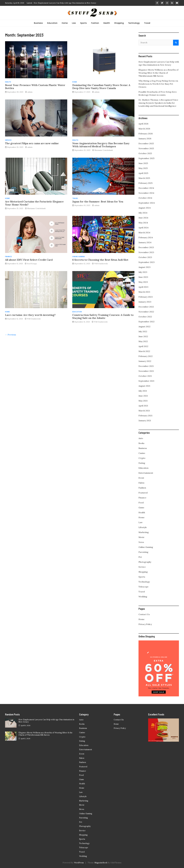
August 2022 (144, 326)
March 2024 (144, 233)
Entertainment (146, 473)
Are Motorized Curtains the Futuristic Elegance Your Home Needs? (34, 203)
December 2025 (146, 143)
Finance (8, 257)
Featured (143, 493)
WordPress (79, 863)
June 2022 (143, 336)
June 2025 (143, 163)
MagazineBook (101, 863)
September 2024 (147, 203)
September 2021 (146, 381)
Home (65, 23)
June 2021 (143, 396)
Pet (140, 557)
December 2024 (146, 188)
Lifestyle (143, 527)
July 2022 (143, 331)
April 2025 (143, 173)
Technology (134, 23)
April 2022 (143, 346)
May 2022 (143, 341)
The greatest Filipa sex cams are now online (32, 143)
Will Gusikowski (101, 264)
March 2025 (144, 178)
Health (107, 23)
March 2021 (144, 411)
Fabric (142, 483)
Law (74, 23)
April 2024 (143, 228)
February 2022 (146, 356)
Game (141, 508)
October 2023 (145, 257)
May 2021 (143, 401)
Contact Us (144, 614)
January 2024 (145, 242)
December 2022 (146, 307)
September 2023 (147, 262)
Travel (147, 23)
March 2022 (144, 351)
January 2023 (145, 302)
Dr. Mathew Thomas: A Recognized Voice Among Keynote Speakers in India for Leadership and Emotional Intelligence (158, 103)
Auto (141, 438)
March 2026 (144, 129)
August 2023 (144, 267)
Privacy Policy (145, 624)
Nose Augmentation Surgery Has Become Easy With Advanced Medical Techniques (101, 145)
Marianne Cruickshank (104, 150)
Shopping (119, 23)
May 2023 (143, 282)
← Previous (11, 335)
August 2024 (145, 208)
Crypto (142, 458)
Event (141, 478)
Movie (141, 537)
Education (52, 23)
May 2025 (143, 168)
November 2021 (146, 371)
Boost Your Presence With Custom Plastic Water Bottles (35, 87)
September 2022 (147, 322)
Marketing (144, 532)
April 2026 (143, 124)
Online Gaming (79, 257)
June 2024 (143, 218)
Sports (83, 23)
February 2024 (146, 237)
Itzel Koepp (32, 264)
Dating (142, 463)
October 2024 (145, 198)
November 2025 (146, 148)
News (141, 542)
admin (30, 92)
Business (38, 23)
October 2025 (145, 153)
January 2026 (145, 139)
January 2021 (145, 420)
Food (141, 503)
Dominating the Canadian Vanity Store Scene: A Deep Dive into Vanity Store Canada (101, 87)
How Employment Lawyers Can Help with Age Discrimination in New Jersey (65, 3)
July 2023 (143, 272)
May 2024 (143, 223)
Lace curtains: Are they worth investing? (30, 315)
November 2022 (146, 312)
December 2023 (146, 247)
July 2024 (143, 213)
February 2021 (145, 416)
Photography (145, 562)
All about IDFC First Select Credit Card (29, 260)
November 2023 (146, 252)
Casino (142, 453)
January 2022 (145, 361)
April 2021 (143, 406)
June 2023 (143, 277)
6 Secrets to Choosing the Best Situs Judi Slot (100, 260)
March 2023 (144, 292)
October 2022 (145, 317)
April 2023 (143, 287)
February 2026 (146, 134)
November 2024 (146, 193)
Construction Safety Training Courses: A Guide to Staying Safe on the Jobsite (103, 316)
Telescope (143, 587)
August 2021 (144, 386)
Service (8, 140)
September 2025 (146, 158)
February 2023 (146, 297)
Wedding (143, 597)
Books (141, 443)
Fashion (95, 23)
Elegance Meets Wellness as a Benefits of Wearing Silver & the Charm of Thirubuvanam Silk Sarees (158, 73)
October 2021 (145, 376)
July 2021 (143, 391)
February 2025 (145, 183)
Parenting (143, 552)
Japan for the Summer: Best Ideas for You (98, 201)
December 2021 (146, 366)
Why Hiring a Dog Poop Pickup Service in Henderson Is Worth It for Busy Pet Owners (158, 84)
